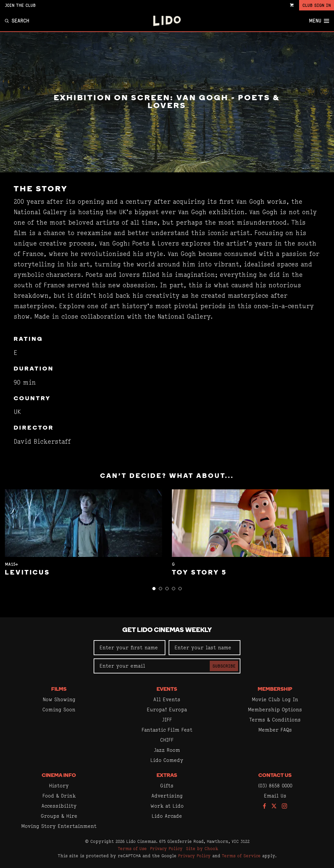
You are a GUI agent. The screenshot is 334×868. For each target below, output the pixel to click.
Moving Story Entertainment (59, 826)
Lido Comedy (167, 760)
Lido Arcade (167, 816)
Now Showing (59, 699)
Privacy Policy (166, 848)
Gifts (167, 786)
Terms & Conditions (275, 720)
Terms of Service (241, 856)
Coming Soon (59, 710)
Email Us (275, 796)
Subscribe (224, 666)
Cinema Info (59, 776)
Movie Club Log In (275, 699)
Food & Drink (59, 796)
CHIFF (167, 740)
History (59, 786)
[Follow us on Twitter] (274, 806)
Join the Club (20, 5)
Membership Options (275, 710)
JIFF (167, 720)
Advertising (167, 796)
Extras (167, 776)
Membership (275, 689)
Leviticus (28, 573)
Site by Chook (202, 848)
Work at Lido (167, 806)
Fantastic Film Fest (167, 730)
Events (167, 689)
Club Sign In (317, 5)
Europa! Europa (167, 710)
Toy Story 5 (199, 573)
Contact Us (275, 776)
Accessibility (59, 806)
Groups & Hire (59, 816)
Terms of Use (132, 848)
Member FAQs (275, 730)
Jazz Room (167, 750)
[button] (154, 589)
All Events (167, 699)
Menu (319, 21)
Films (59, 689)
